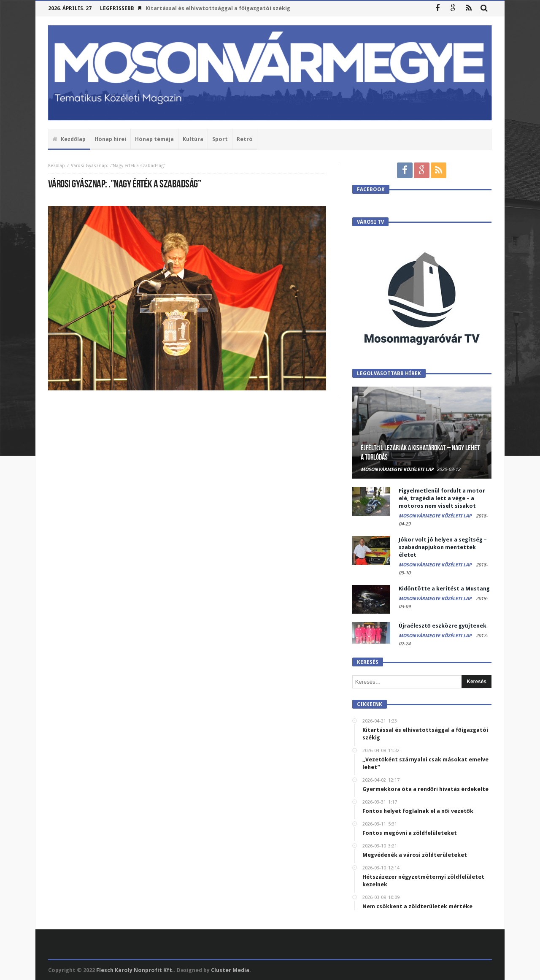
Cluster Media (230, 970)
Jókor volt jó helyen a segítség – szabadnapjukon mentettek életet (443, 547)
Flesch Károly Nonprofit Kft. (135, 970)
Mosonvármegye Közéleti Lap (397, 470)
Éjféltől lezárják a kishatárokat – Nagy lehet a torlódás (420, 453)
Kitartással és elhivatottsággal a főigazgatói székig (218, 8)
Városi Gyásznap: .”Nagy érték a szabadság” (118, 166)
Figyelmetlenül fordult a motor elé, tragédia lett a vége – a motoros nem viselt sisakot (442, 498)
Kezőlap (57, 166)
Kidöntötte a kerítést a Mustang (444, 589)
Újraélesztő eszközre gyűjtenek (443, 626)
